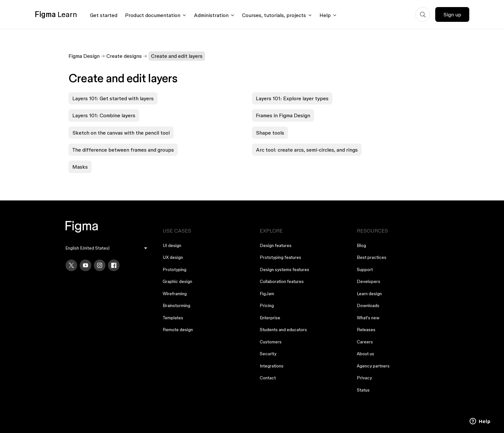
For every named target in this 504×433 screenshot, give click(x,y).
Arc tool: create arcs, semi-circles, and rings (307, 150)
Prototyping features (280, 257)
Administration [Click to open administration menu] (211, 15)
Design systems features (284, 270)
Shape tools (270, 133)
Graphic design (177, 281)
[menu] (106, 248)
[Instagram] (100, 265)
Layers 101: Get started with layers (113, 98)
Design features (276, 245)
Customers (271, 342)
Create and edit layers (177, 56)
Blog (361, 245)
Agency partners (373, 366)
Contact (268, 378)
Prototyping (175, 270)
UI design (172, 245)
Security (268, 354)
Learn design (369, 294)
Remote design (178, 330)
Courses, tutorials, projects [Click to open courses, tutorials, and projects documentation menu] (274, 15)
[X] (71, 265)
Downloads (368, 305)
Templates (173, 318)
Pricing (267, 305)
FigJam (267, 294)
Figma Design (84, 56)
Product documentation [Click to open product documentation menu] (153, 15)
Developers (369, 281)
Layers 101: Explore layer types (292, 98)
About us (365, 354)
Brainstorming (176, 305)
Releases (366, 330)
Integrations (272, 366)
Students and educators (283, 330)
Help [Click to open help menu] (325, 15)
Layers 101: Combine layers (104, 115)
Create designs (124, 56)
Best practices (372, 257)
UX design (173, 257)
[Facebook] (114, 265)
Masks (80, 167)
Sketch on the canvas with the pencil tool (121, 133)
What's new (368, 318)
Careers (365, 342)
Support (365, 270)
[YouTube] (85, 265)
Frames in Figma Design (283, 115)
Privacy (364, 378)
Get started (104, 15)
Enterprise (270, 318)
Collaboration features (282, 281)
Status (363, 390)
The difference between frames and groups (123, 150)
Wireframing (175, 294)
